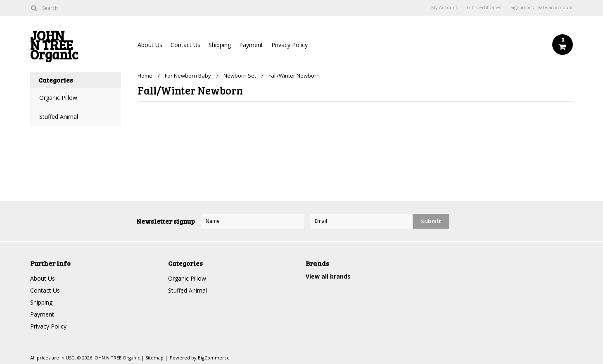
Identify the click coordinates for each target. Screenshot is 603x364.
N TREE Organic (76, 47)
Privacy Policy (290, 45)
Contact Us (185, 45)
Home (145, 76)
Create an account (553, 7)
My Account (444, 7)
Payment (251, 45)
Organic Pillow (58, 98)
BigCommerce (214, 358)
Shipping (220, 45)
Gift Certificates (484, 7)
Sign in (518, 7)
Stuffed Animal (59, 117)
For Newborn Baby (188, 76)
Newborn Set (240, 76)
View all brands (328, 276)
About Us (150, 45)
